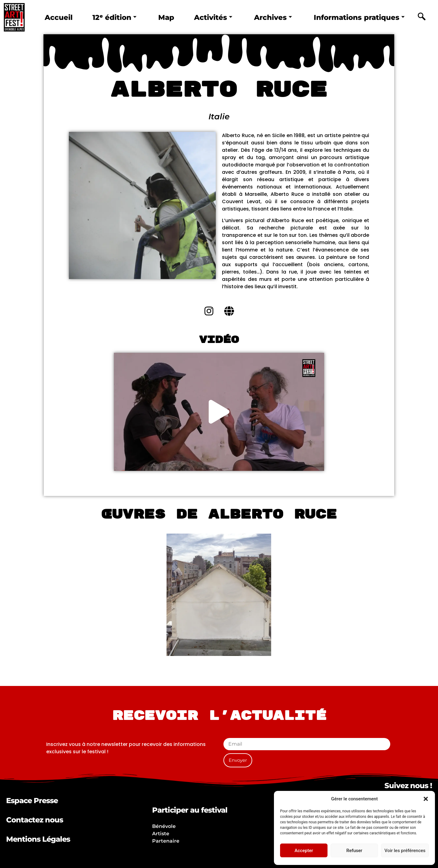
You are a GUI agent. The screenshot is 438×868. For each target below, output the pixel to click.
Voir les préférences (405, 851)
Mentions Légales (38, 839)
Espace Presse (32, 801)
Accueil (59, 17)
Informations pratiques (359, 17)
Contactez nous (35, 820)
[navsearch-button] (422, 17)
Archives (273, 17)
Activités (213, 17)
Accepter (304, 851)
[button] (426, 799)
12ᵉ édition (114, 17)
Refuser (354, 851)
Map (166, 17)
